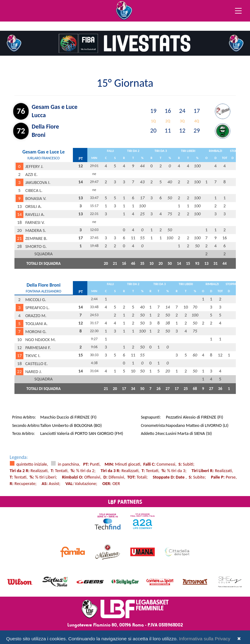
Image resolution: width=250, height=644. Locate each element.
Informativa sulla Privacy (205, 639)
